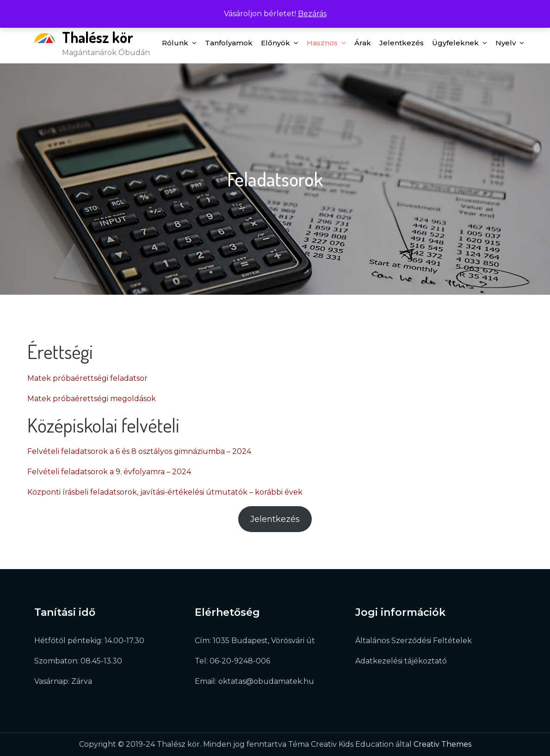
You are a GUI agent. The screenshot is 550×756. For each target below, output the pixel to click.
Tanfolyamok (229, 43)
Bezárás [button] (312, 14)
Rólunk (175, 43)
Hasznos (322, 43)
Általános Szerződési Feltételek (414, 641)
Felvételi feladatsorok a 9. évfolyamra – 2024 (109, 472)
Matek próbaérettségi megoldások (92, 399)
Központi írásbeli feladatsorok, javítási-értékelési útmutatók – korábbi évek (165, 492)
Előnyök (275, 43)
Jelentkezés (402, 43)
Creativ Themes (442, 744)
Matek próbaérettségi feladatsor (87, 378)
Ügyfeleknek (455, 43)
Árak (363, 43)
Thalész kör (98, 37)
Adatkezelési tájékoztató (401, 661)
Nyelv (506, 43)
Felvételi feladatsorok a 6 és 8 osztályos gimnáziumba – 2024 (139, 451)
